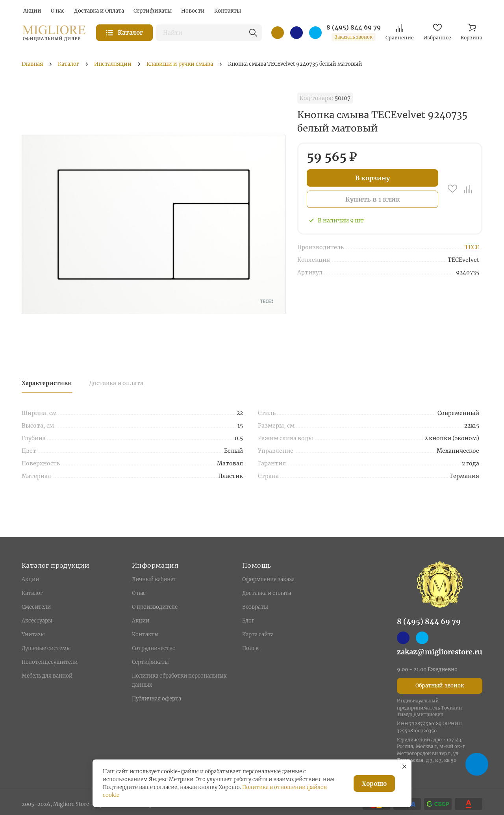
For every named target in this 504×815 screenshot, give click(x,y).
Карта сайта (258, 634)
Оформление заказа (268, 579)
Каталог (32, 593)
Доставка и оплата (116, 383)
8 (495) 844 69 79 (354, 28)
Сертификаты (150, 662)
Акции (30, 579)
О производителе (155, 607)
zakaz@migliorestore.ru (440, 652)
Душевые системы (46, 648)
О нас (139, 593)
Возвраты (255, 607)
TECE (472, 247)
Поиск (250, 648)
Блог (248, 621)
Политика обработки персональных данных (179, 680)
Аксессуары (37, 621)
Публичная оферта (157, 699)
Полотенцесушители (50, 662)
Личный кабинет (154, 579)
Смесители (36, 607)
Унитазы (33, 634)
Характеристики (47, 383)
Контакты (145, 634)
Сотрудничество (154, 648)
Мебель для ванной (47, 676)
